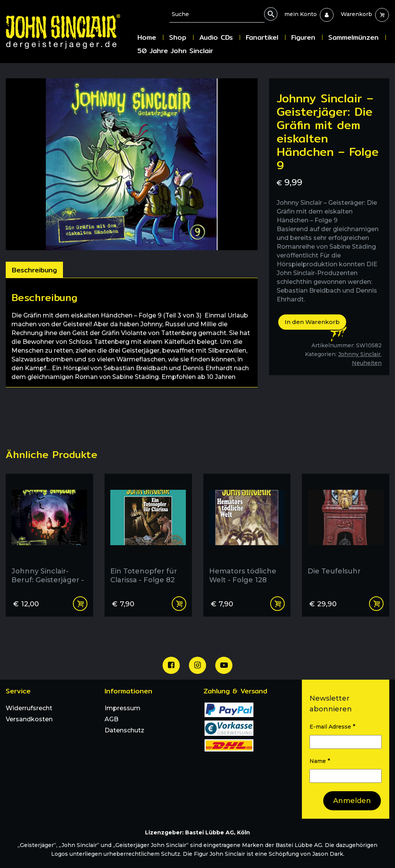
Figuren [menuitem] (303, 37)
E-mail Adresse (332, 726)
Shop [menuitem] (178, 37)
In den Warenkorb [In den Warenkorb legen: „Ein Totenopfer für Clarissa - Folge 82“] (179, 604)
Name (320, 761)
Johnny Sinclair (359, 354)
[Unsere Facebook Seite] (171, 665)
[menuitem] (301, 14)
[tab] (34, 270)
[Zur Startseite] (69, 32)
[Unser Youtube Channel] (224, 665)
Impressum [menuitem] (123, 708)
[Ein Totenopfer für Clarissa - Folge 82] (148, 532)
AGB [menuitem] (111, 719)
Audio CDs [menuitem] (216, 37)
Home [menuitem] (147, 37)
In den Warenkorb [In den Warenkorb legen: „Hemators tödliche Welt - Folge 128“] (277, 604)
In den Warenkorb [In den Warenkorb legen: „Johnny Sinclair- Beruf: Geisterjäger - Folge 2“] (80, 604)
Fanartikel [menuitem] (262, 37)
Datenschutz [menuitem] (124, 730)
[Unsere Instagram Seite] (197, 665)
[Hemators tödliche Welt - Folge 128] (247, 532)
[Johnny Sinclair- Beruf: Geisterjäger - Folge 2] (49, 532)
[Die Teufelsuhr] (346, 532)
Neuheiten (367, 363)
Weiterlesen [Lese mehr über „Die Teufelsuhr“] (376, 604)
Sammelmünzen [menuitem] (353, 37)
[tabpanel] (132, 333)
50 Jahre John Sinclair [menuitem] (175, 51)
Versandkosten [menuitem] (29, 719)
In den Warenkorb (312, 322)
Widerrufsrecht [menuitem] (29, 708)
